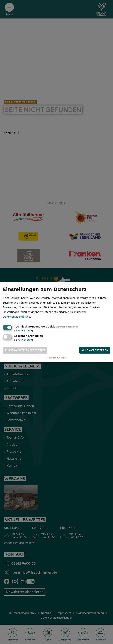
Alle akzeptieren (95, 350)
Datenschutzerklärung (16, 317)
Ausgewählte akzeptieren (25, 350)
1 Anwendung (23, 330)
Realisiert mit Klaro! (56, 358)
